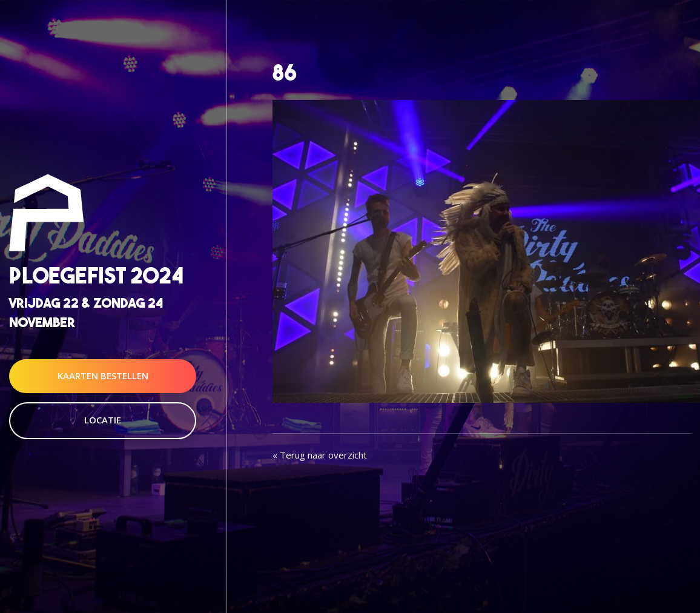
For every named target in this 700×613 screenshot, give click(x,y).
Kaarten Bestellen (103, 376)
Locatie (103, 420)
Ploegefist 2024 (96, 276)
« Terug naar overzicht (320, 455)
